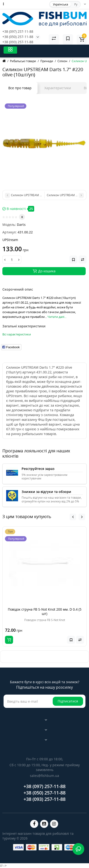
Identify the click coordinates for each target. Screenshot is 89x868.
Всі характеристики (17, 334)
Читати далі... (57, 317)
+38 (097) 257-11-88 (18, 31)
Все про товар (20, 88)
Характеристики (58, 88)
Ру (76, 4)
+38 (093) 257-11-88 (18, 42)
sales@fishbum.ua (44, 776)
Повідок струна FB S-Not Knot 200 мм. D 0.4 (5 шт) (45, 611)
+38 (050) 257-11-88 (18, 37)
